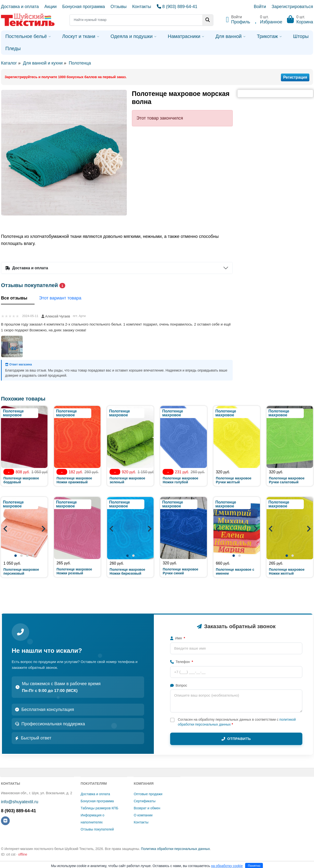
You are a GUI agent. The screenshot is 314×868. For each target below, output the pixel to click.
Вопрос (179, 685)
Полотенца (80, 63)
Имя (178, 638)
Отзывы (119, 7)
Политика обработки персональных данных (175, 849)
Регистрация (295, 77)
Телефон (182, 662)
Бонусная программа (84, 7)
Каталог (9, 63)
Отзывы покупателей (97, 829)
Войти (260, 7)
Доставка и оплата (20, 7)
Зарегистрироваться (292, 7)
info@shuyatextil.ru (20, 802)
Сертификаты (144, 801)
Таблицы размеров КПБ (99, 808)
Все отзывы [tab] (18, 298)
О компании (143, 815)
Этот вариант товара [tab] (64, 298)
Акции (50, 7)
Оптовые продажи (148, 794)
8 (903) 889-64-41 (177, 7)
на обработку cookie (227, 866)
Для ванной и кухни (43, 63)
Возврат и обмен (147, 808)
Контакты (142, 7)
